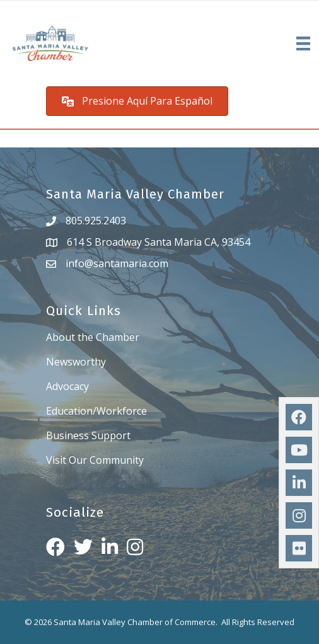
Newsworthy (76, 362)
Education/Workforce (96, 411)
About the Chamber (93, 337)
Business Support (88, 435)
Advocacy (67, 386)
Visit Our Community (95, 460)
